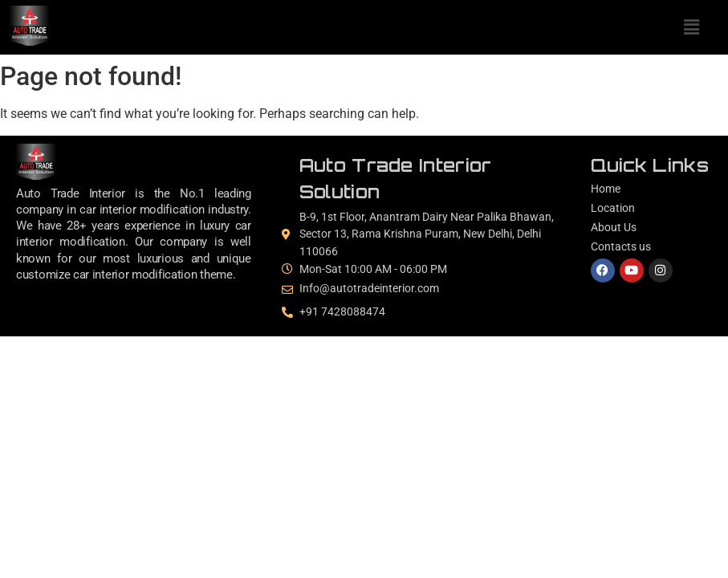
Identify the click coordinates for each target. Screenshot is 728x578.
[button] (691, 27)
